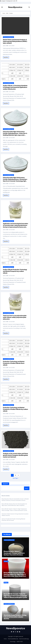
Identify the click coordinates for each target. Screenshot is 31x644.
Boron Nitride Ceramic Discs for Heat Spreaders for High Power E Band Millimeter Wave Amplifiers (14, 505)
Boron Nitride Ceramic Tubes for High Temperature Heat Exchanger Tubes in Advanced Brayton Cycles (14, 510)
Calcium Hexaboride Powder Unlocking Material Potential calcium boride (13, 520)
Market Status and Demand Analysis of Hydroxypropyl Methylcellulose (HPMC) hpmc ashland (15, 41)
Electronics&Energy (24, 639)
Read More (6, 57)
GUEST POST (20, 642)
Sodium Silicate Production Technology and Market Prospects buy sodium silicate (15, 271)
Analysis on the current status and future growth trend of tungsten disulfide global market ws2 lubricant (15, 455)
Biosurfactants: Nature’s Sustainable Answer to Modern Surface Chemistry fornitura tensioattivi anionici (15, 500)
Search (5, 484)
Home (5, 639)
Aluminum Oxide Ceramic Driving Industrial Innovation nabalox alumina (15, 617)
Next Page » (15, 478)
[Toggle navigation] (2, 7)
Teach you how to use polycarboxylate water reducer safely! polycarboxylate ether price (15, 317)
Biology (6, 561)
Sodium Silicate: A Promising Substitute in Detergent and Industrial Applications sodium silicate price (15, 87)
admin (4, 46)
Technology (13, 642)
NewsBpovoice (15, 7)
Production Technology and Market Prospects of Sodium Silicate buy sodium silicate (15, 409)
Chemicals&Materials (8, 37)
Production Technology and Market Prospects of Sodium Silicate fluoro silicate (14, 363)
